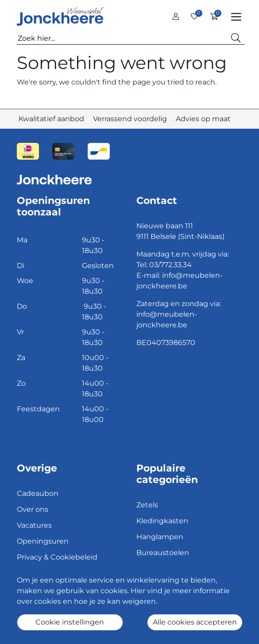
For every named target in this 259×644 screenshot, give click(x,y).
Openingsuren (43, 541)
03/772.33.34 (170, 265)
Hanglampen (160, 537)
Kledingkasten (162, 521)
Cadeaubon (38, 493)
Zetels (147, 505)
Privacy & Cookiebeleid (57, 557)
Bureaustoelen (163, 553)
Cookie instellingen (70, 622)
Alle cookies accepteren (195, 622)
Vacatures (34, 525)
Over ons (33, 509)
